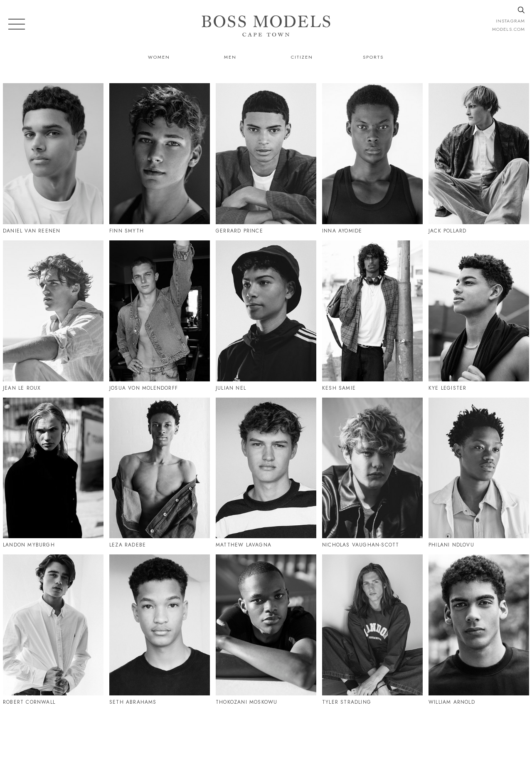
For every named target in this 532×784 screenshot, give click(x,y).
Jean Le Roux (22, 388)
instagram (510, 21)
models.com (509, 29)
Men (230, 57)
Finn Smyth (127, 231)
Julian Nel (231, 388)
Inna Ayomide (342, 231)
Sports (373, 57)
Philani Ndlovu (451, 545)
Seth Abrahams (133, 702)
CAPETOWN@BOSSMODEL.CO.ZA (438, 741)
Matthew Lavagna (244, 545)
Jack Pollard (447, 231)
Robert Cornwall (29, 702)
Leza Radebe (128, 545)
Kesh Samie (339, 388)
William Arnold (452, 702)
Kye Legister (447, 388)
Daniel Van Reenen (32, 231)
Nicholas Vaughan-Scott (361, 545)
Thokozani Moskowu (246, 702)
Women (159, 57)
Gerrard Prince (239, 231)
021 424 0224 (351, 741)
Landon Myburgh (29, 545)
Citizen (302, 57)
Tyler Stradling (347, 702)
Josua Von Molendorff (144, 388)
